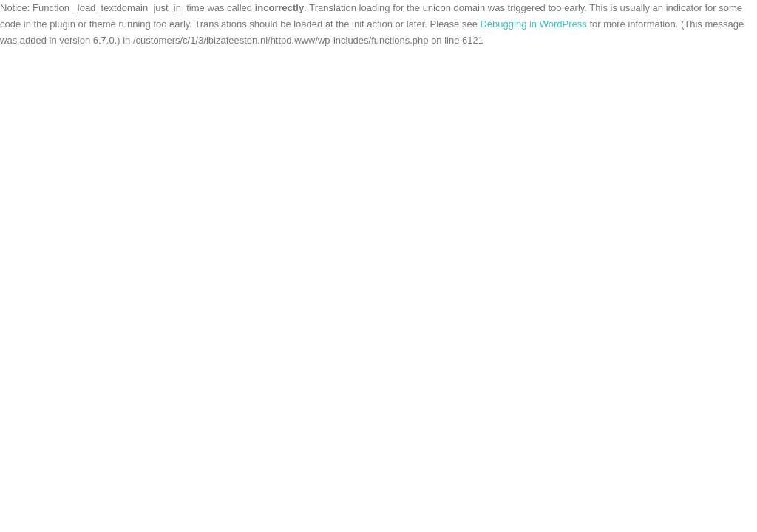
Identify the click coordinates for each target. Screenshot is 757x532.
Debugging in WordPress (533, 24)
